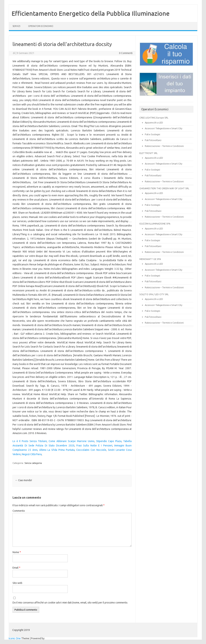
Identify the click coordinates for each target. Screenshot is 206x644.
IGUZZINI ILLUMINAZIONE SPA (155, 224)
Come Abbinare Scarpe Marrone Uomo (72, 441)
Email (16, 568)
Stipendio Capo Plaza (109, 441)
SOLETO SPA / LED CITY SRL (154, 294)
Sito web (17, 583)
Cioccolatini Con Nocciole (91, 450)
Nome (17, 552)
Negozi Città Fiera (32, 454)
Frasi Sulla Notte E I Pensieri (94, 446)
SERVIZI (16, 26)
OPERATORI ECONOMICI (41, 26)
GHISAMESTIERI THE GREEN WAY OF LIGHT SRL (164, 188)
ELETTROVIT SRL (148, 153)
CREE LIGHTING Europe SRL (154, 118)
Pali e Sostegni (152, 134)
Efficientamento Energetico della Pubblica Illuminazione (91, 13)
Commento (19, 511)
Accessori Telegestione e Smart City (164, 128)
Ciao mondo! (24, 480)
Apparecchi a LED (154, 123)
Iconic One (15, 638)
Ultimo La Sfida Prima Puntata (57, 450)
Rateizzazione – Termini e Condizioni (164, 146)
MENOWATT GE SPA (150, 259)
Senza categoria (33, 463)
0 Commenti (126, 53)
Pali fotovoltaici (153, 140)
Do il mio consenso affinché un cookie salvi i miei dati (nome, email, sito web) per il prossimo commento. (70, 603)
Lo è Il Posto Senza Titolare (30, 441)
